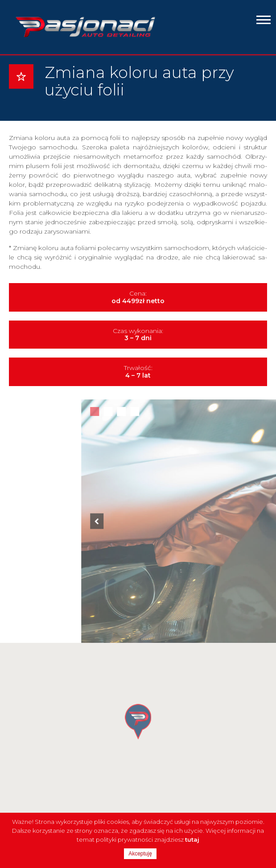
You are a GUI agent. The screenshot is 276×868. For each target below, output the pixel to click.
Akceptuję (140, 854)
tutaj (192, 839)
